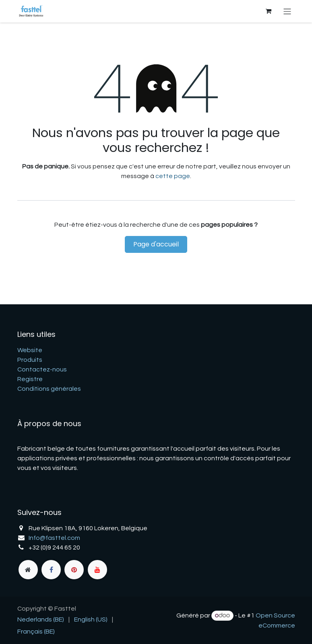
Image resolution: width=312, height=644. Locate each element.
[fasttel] (28, 570)
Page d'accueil (156, 244)
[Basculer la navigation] (287, 11)
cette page (173, 176)
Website (30, 350)
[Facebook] (51, 570)
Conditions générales (49, 389)
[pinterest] (74, 570)
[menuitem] (41, 619)
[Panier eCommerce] (268, 11)
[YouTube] (97, 570)
